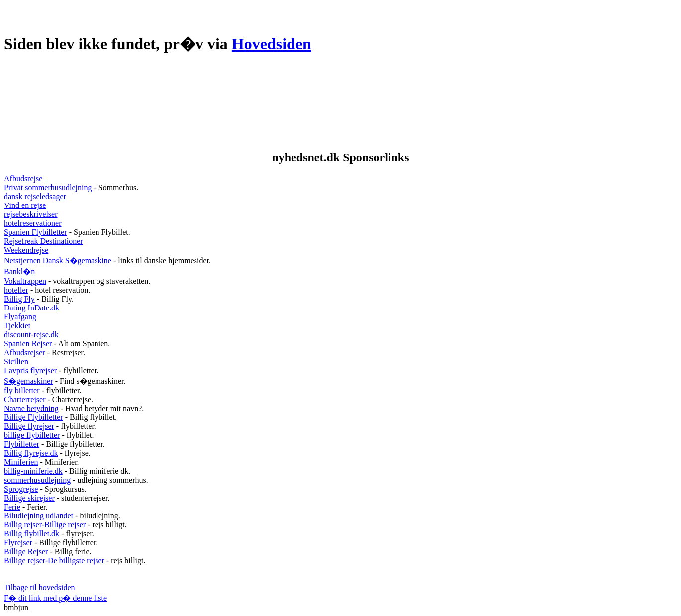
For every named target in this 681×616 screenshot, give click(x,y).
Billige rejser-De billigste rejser (54, 561)
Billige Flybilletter (34, 417)
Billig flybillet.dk (32, 534)
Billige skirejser (29, 498)
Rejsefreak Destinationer (44, 241)
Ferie (12, 507)
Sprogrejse (21, 489)
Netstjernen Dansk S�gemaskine (58, 260)
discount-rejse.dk (31, 335)
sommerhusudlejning (37, 480)
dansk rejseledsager (35, 196)
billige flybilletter (32, 435)
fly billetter (22, 390)
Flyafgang (20, 317)
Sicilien (16, 361)
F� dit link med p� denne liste (55, 598)
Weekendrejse (26, 250)
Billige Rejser (26, 552)
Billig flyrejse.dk (31, 453)
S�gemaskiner (29, 381)
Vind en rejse (25, 205)
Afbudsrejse (23, 178)
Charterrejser (25, 399)
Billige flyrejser (29, 426)
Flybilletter (22, 444)
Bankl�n (19, 271)
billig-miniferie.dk (33, 471)
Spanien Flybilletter (36, 232)
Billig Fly (19, 299)
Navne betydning (31, 408)
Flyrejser (18, 543)
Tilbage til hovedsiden (40, 587)
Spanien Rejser (28, 344)
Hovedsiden (272, 44)
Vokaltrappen (25, 281)
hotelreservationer (33, 223)
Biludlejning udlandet (39, 516)
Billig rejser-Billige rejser (45, 525)
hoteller (16, 290)
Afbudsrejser (25, 353)
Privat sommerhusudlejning (48, 187)
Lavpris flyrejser (30, 370)
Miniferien (21, 462)
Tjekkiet (17, 326)
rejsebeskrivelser (31, 214)
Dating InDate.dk (32, 308)
